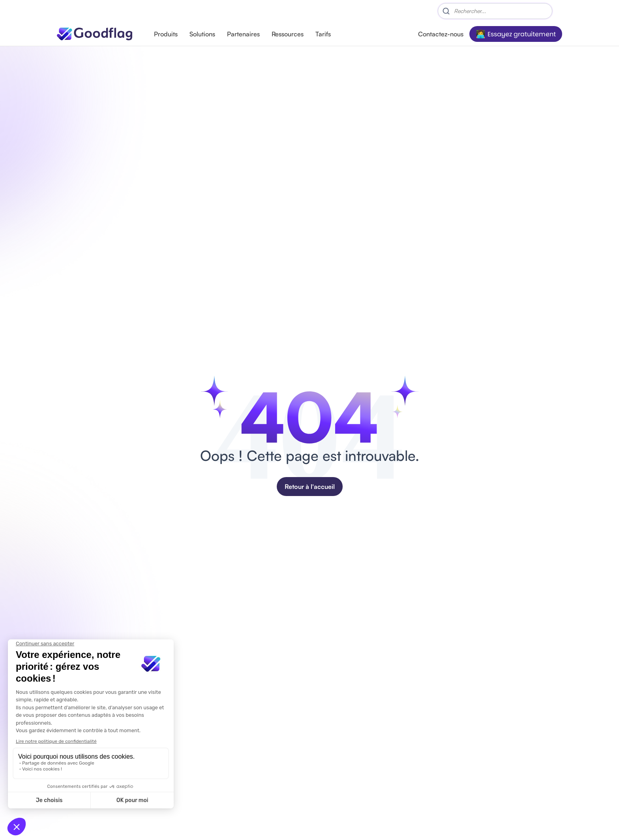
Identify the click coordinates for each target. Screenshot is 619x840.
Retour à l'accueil (310, 487)
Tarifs (323, 34)
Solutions (202, 34)
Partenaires (243, 34)
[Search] (495, 11)
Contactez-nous (441, 34)
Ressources (288, 34)
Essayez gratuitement (522, 34)
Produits (166, 34)
